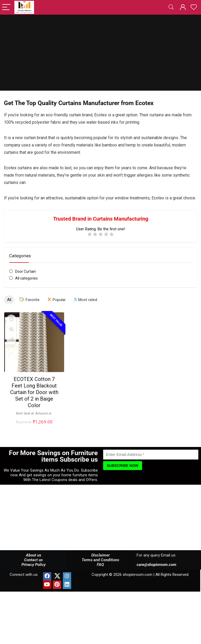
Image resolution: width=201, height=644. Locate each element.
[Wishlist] (194, 7)
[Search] (171, 7)
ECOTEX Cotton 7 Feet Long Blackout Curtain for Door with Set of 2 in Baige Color (34, 392)
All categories (26, 278)
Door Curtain (26, 271)
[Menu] (6, 7)
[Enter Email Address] (151, 455)
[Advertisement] (100, 54)
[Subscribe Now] (123, 466)
